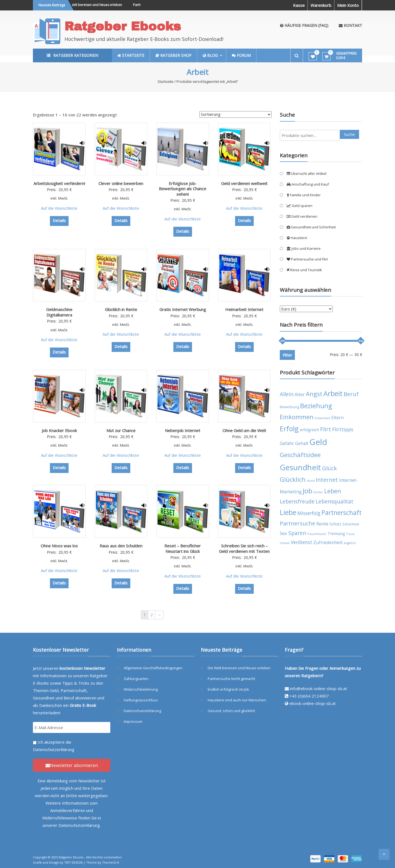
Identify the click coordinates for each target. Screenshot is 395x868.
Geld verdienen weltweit (244, 183)
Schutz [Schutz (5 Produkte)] (335, 524)
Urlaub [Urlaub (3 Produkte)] (285, 543)
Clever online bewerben (121, 183)
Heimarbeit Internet (244, 309)
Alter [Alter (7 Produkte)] (300, 394)
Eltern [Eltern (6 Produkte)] (338, 418)
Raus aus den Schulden (121, 546)
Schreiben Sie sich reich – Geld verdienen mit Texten (244, 548)
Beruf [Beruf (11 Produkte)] (351, 394)
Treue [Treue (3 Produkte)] (350, 534)
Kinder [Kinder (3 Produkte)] (318, 492)
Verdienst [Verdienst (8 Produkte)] (301, 542)
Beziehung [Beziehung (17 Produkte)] (316, 406)
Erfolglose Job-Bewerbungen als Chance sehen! (183, 189)
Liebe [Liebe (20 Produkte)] (288, 512)
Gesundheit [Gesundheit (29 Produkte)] (300, 467)
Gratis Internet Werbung (183, 309)
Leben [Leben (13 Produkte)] (333, 491)
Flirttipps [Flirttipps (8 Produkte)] (343, 429)
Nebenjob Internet (183, 430)
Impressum (133, 721)
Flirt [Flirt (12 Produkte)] (326, 429)
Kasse (299, 5)
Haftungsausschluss (141, 700)
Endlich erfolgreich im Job (228, 689)
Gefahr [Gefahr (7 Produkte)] (287, 443)
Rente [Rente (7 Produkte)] (322, 524)
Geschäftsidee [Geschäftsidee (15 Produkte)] (300, 455)
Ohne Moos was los (59, 546)
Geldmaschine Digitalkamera (59, 312)
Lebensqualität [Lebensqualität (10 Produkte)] (335, 501)
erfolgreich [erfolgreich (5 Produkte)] (309, 430)
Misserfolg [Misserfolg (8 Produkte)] (309, 513)
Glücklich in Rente (121, 309)
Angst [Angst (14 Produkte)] (314, 394)
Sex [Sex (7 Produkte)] (283, 533)
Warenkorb (321, 5)
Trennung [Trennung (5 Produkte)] (336, 534)
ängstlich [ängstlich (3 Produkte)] (350, 543)
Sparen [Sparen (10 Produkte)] (297, 533)
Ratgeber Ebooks (123, 26)
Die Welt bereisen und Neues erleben (98, 5)
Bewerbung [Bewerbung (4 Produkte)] (289, 407)
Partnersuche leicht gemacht (231, 679)
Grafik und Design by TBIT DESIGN (58, 862)
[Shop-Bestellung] (235, 114)
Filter (287, 355)
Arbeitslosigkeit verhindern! (59, 183)
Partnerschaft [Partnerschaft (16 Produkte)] (342, 513)
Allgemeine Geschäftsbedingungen (153, 668)
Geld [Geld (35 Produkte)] (318, 442)
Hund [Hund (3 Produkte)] (311, 481)
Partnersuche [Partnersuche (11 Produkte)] (297, 523)
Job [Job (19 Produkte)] (307, 491)
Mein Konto (348, 5)
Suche (349, 134)
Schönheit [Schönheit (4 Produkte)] (351, 524)
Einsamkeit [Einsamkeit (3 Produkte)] (322, 418)
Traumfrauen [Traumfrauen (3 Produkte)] (317, 534)
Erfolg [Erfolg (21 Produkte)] (289, 429)
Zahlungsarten (136, 679)
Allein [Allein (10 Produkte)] (287, 394)
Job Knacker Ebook (59, 430)
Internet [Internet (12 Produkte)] (327, 480)
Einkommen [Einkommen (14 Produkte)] (297, 417)
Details (59, 220)
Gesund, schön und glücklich (231, 711)
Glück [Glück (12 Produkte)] (329, 468)
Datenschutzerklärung (54, 749)
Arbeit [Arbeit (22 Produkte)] (333, 393)
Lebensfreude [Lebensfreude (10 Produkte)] (297, 501)
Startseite (165, 82)
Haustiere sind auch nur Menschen (237, 700)
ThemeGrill (111, 862)
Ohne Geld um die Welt (244, 430)
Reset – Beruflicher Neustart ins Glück (183, 548)
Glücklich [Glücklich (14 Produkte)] (293, 479)
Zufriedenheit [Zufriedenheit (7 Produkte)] (328, 542)
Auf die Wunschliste (59, 208)
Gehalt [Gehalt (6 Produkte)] (302, 443)
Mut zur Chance (121, 430)
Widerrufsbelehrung (141, 689)
